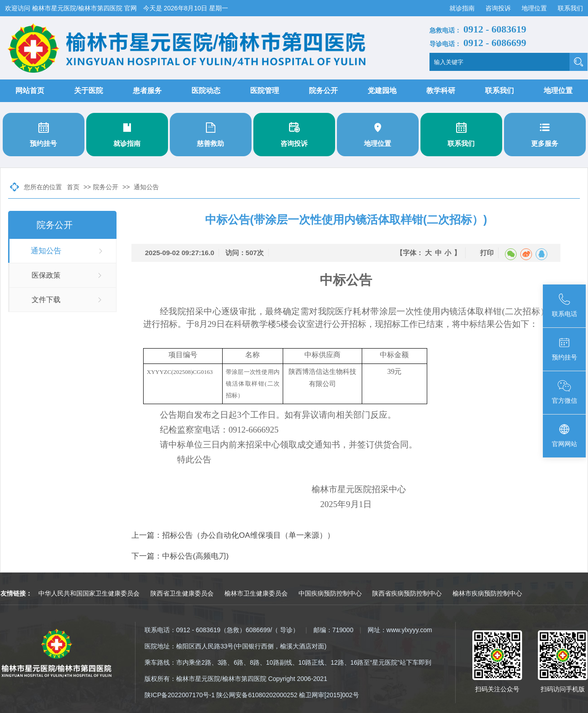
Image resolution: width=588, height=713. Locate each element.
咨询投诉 (499, 8)
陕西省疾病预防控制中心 (407, 593)
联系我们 (570, 8)
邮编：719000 (334, 630)
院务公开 (323, 91)
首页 (73, 187)
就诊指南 (463, 8)
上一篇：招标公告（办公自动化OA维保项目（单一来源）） (233, 535)
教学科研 (441, 91)
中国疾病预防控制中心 (330, 593)
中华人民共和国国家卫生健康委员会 (89, 593)
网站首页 (30, 91)
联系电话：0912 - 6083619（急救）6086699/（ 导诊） (222, 630)
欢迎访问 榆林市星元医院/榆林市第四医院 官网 (72, 8)
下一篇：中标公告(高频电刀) (180, 556)
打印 (487, 253)
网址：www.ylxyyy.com (400, 630)
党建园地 (382, 91)
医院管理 (265, 91)
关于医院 (89, 91)
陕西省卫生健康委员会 (182, 593)
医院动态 (206, 91)
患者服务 (147, 91)
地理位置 (535, 8)
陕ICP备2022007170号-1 (180, 695)
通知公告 (146, 187)
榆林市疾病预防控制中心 (487, 593)
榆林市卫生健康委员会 (256, 593)
